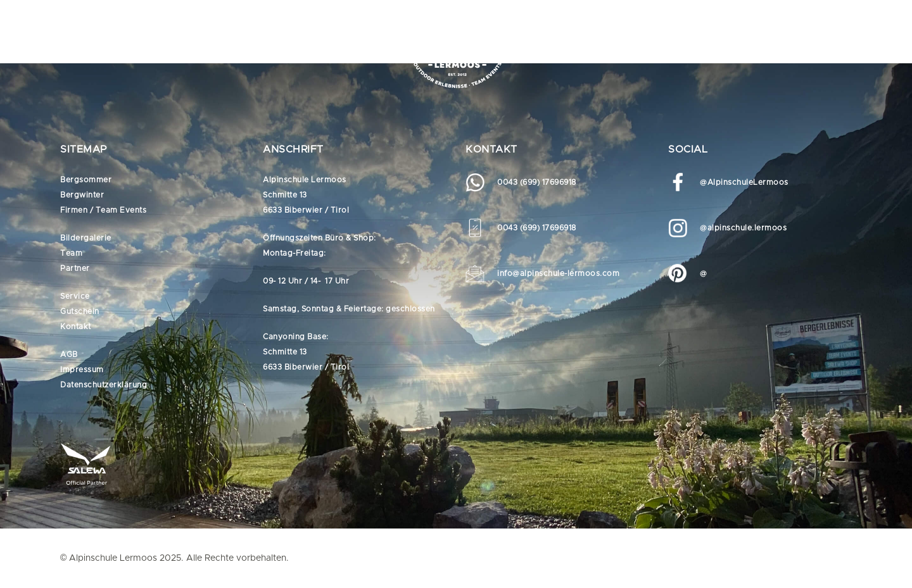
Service (75, 296)
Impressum (82, 370)
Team (71, 253)
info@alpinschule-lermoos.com (558, 273)
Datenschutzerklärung (104, 385)
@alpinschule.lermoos (743, 228)
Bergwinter (82, 195)
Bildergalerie (86, 238)
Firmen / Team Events (103, 210)
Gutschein (80, 311)
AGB (69, 354)
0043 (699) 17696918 (537, 182)
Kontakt (76, 327)
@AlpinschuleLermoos (744, 182)
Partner (75, 268)
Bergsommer (86, 180)
